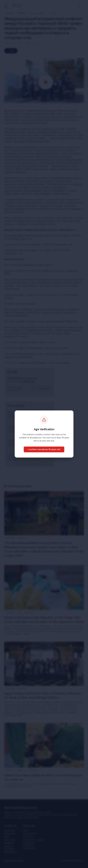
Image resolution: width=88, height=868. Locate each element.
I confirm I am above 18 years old (44, 449)
